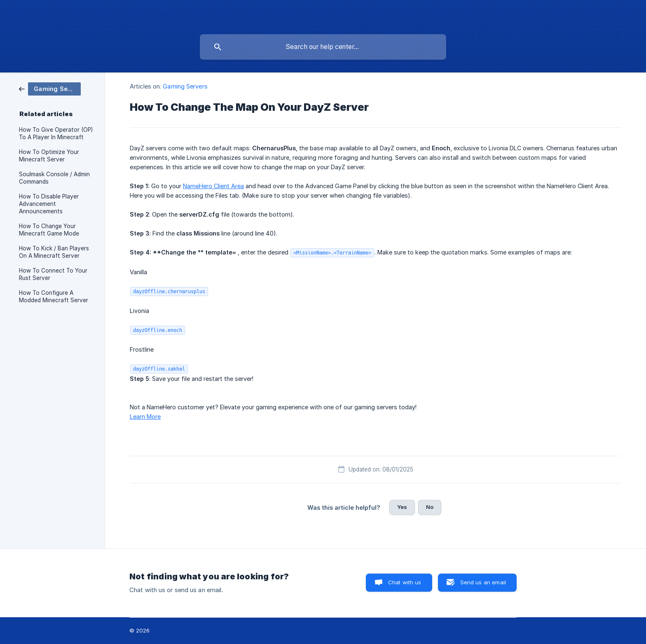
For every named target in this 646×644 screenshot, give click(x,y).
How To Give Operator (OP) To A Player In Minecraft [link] (56, 133)
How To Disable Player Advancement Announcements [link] (49, 204)
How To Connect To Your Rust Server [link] (53, 274)
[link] (50, 88)
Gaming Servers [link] (185, 86)
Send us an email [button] (483, 582)
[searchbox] (323, 47)
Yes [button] (402, 507)
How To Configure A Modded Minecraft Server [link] (54, 296)
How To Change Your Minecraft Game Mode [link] (49, 230)
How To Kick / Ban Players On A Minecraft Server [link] (54, 252)
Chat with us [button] (405, 582)
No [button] (430, 507)
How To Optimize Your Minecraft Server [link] (49, 156)
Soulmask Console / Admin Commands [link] (54, 178)
